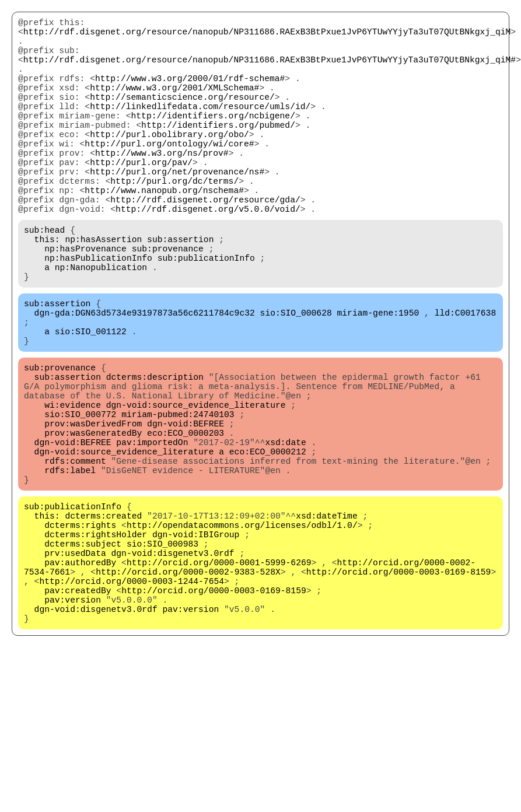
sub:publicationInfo (206, 316)
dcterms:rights (80, 636)
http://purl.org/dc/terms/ (174, 222)
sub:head (44, 281)
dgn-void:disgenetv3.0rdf (173, 671)
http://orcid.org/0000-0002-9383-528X (188, 695)
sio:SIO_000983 (162, 660)
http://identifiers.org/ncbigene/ (213, 141)
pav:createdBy (78, 718)
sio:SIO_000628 (296, 380)
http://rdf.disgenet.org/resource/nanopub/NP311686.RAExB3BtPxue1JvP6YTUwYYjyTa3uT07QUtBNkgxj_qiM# (270, 71)
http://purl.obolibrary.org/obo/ (169, 164)
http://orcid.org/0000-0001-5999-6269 (219, 683)
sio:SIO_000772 (80, 502)
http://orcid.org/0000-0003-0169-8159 (399, 695)
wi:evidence (73, 491)
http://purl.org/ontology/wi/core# (169, 176)
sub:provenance (168, 304)
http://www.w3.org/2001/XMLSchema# (174, 106)
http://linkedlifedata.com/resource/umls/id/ (200, 129)
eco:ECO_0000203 (186, 526)
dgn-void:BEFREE (186, 514)
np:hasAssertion (103, 292)
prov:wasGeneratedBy (93, 526)
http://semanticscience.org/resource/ (182, 117)
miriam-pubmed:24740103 (178, 502)
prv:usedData (75, 671)
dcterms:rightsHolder (96, 648)
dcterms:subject (83, 660)
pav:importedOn (152, 537)
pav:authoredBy (80, 683)
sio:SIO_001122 (91, 403)
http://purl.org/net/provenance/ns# (177, 211)
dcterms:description (155, 456)
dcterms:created (103, 625)
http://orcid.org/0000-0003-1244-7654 (132, 706)
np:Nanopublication (101, 327)
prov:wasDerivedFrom (93, 514)
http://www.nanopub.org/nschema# (164, 234)
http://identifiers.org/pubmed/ (218, 152)
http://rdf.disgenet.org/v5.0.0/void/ (208, 257)
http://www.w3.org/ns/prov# (162, 187)
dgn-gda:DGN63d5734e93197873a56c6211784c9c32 (145, 380)
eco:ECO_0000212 (268, 549)
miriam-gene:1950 (378, 380)
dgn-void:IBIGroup (196, 648)
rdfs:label (70, 572)
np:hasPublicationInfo (98, 316)
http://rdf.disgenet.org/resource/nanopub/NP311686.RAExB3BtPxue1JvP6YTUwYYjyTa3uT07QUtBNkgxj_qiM (267, 36)
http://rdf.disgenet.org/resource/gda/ (205, 246)
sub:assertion (180, 292)
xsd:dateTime (327, 625)
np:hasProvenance (85, 304)
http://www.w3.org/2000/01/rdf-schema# (190, 94)
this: (47, 292)
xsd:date (285, 537)
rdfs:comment (75, 561)
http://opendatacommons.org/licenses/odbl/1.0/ (242, 636)
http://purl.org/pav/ (141, 199)
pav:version (73, 730)
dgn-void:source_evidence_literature (196, 491)
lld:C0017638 (466, 380)
